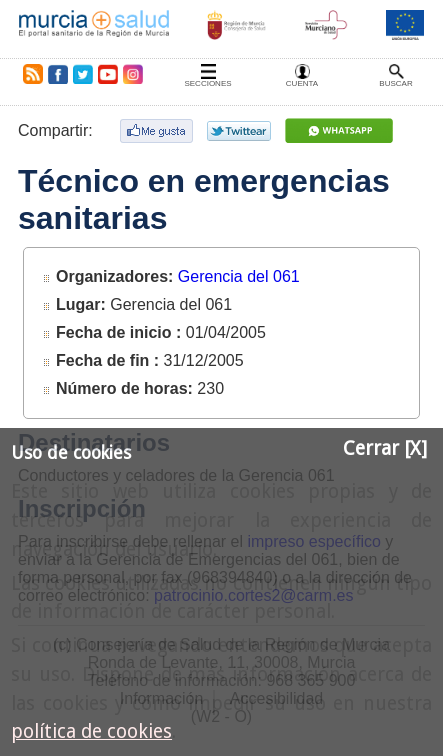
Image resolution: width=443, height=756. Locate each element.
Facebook (57, 74)
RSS (29, 74)
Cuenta (302, 83)
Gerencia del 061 (239, 276)
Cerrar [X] (385, 448)
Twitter (83, 74)
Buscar (395, 83)
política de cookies (91, 731)
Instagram (132, 74)
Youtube (107, 74)
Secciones (207, 83)
